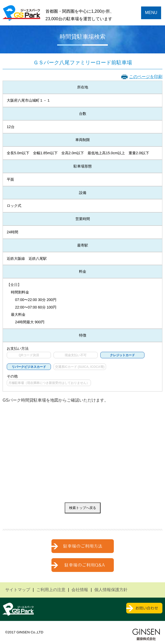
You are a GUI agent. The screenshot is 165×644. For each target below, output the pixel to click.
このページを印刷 (146, 77)
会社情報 (80, 590)
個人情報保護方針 (111, 590)
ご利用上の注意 (51, 590)
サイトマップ (18, 590)
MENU (151, 13)
